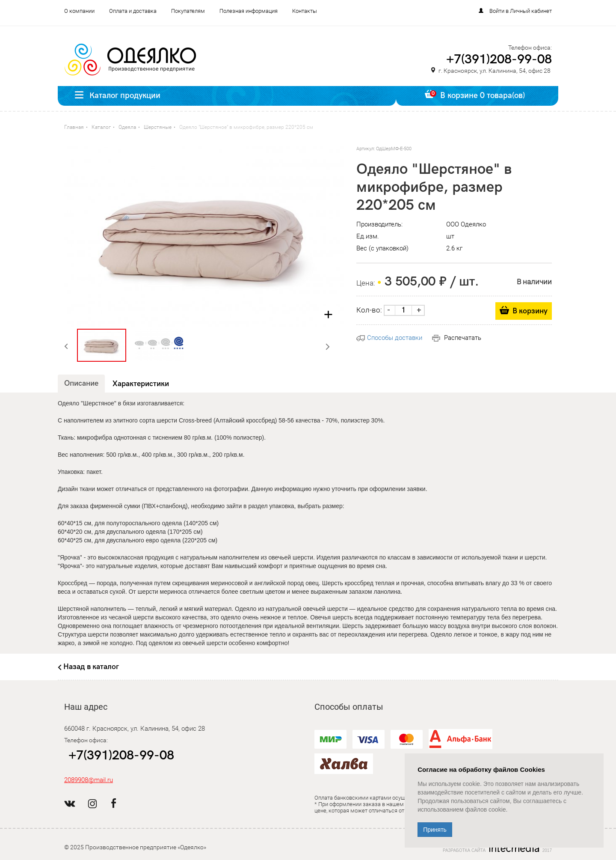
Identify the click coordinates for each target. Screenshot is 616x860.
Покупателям (188, 11)
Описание (81, 383)
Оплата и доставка (133, 11)
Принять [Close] (435, 830)
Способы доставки (389, 338)
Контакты (305, 11)
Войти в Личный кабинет (521, 11)
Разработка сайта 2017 (497, 848)
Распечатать (457, 338)
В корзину (530, 311)
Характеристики (141, 384)
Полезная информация (249, 11)
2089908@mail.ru (89, 780)
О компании (79, 11)
